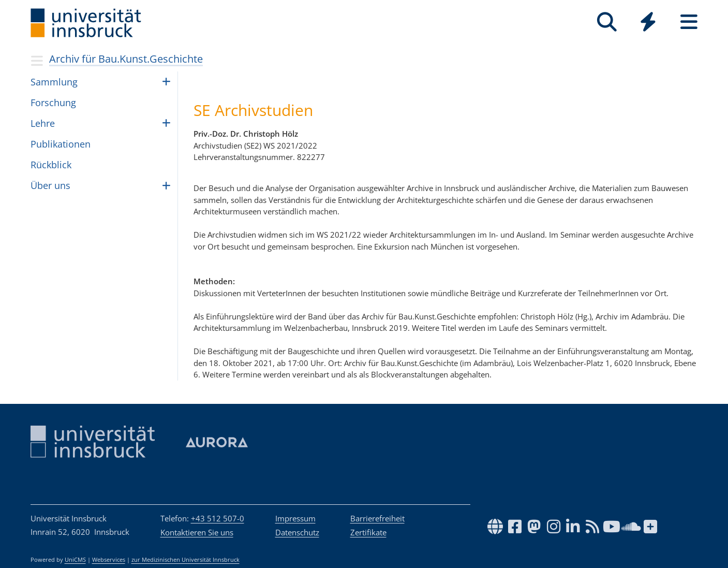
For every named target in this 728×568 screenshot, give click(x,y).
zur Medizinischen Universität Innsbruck (185, 560)
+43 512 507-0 (218, 518)
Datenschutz (297, 532)
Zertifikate (368, 532)
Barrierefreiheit (377, 518)
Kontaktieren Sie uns (197, 532)
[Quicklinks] (648, 22)
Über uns (50, 185)
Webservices (109, 560)
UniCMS (75, 560)
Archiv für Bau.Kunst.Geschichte (126, 59)
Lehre (43, 123)
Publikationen (61, 144)
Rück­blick (51, 165)
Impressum (295, 518)
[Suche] (607, 22)
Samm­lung (54, 82)
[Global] (648, 23)
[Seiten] (689, 22)
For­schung (53, 103)
